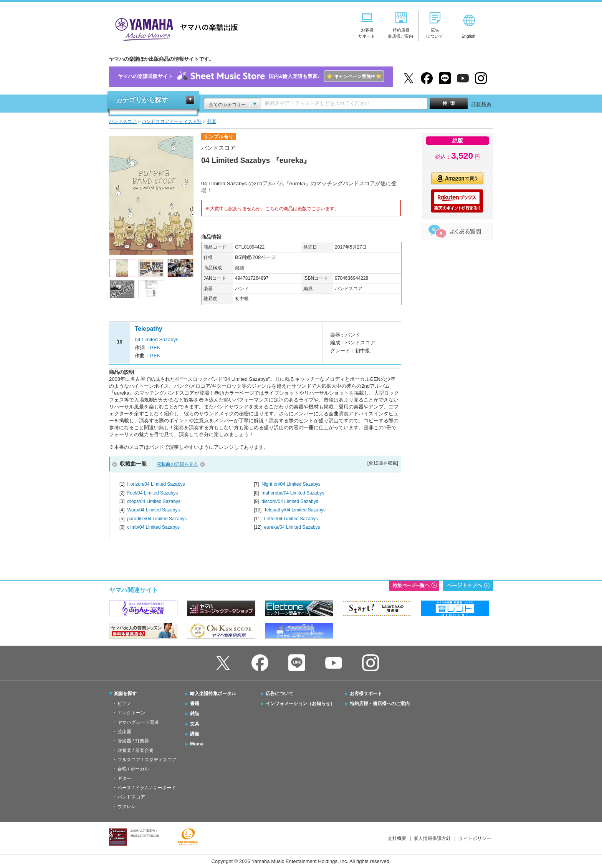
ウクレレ (127, 807)
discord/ (290, 501)
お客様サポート (366, 694)
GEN (155, 348)
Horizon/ (156, 484)
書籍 (195, 704)
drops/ (154, 501)
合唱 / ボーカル (133, 769)
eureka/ (292, 527)
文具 (195, 724)
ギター (124, 778)
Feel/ (152, 493)
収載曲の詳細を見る (177, 464)
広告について (279, 694)
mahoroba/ (293, 493)
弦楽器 (124, 732)
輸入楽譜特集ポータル (213, 694)
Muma (197, 744)
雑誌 (195, 714)
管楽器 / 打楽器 (133, 741)
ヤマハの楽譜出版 (174, 28)
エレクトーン (131, 713)
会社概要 (397, 838)
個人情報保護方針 (432, 838)
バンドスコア (131, 797)
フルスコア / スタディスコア (147, 760)
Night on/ (291, 484)
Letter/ (291, 519)
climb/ (153, 527)
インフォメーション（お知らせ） (300, 704)
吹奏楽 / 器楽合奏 (136, 750)
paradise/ (157, 519)
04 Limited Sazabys (156, 339)
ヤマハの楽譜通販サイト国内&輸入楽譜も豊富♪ (251, 77)
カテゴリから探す (142, 100)
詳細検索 (481, 104)
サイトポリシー (475, 838)
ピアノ (124, 704)
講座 (195, 734)
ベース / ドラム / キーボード (147, 788)
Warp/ (153, 510)
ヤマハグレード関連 (138, 722)
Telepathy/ (295, 510)
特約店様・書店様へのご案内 (380, 704)
